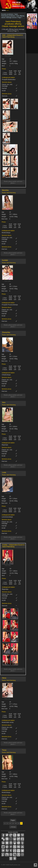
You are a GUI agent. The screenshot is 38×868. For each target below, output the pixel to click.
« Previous (13, 827)
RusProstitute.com (15, 865)
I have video (8, 56)
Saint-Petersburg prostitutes (10, 15)
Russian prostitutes (7, 14)
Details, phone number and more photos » (13, 182)
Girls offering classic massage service (13, 17)
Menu (5, 10)
